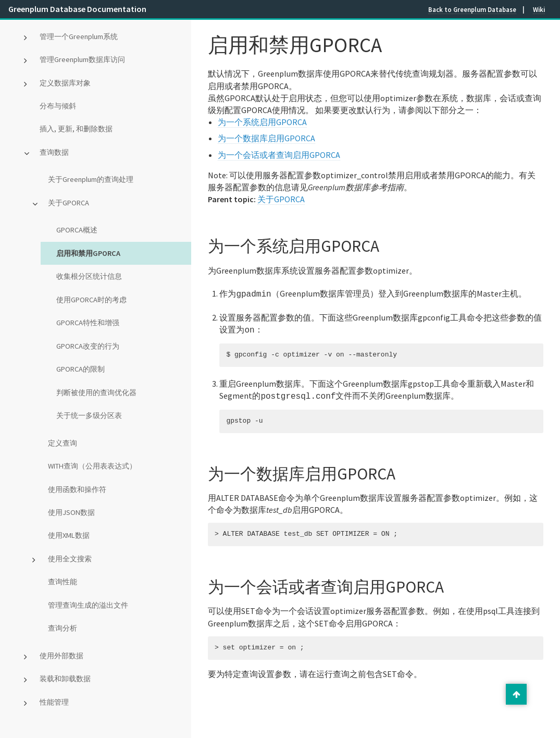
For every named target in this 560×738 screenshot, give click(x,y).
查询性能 (63, 582)
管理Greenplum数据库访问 (82, 59)
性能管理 (54, 702)
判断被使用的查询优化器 (96, 392)
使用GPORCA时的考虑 (91, 300)
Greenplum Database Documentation (77, 9)
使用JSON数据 (71, 512)
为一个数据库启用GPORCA (266, 138)
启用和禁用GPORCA (88, 253)
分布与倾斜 (58, 106)
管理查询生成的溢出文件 (88, 605)
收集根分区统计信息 (89, 276)
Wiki (539, 9)
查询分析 (63, 628)
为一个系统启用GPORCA (262, 122)
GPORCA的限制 (80, 369)
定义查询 (63, 443)
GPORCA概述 (77, 230)
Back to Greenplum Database (472, 9)
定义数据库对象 (65, 83)
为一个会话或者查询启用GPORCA (279, 155)
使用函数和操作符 (77, 489)
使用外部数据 (61, 656)
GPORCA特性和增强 (88, 323)
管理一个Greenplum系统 (79, 36)
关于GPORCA (69, 203)
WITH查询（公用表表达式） (92, 466)
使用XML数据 (69, 535)
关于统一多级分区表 (89, 415)
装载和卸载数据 (65, 679)
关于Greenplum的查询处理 (91, 179)
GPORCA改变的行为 (88, 346)
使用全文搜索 (70, 559)
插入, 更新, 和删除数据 (76, 129)
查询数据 (54, 152)
